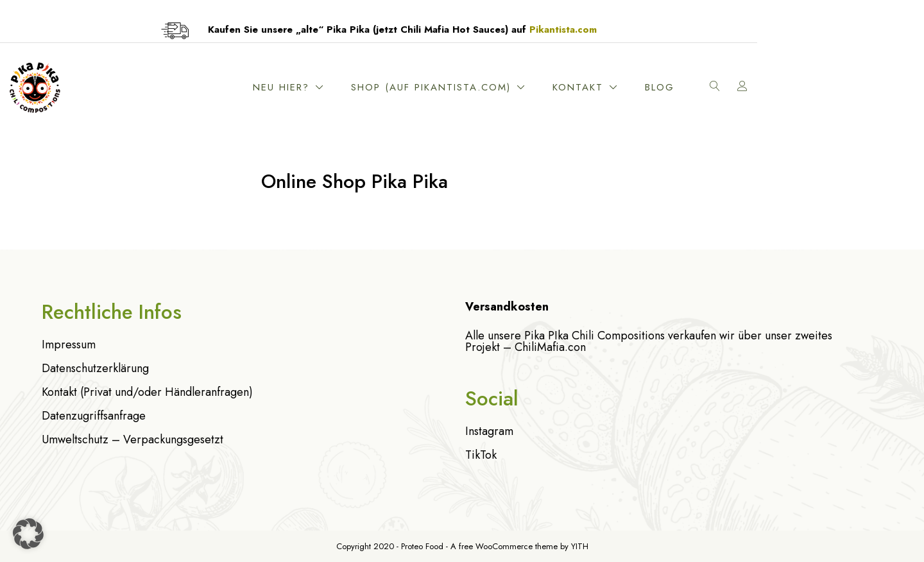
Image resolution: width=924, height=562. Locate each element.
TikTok (481, 455)
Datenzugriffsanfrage (94, 416)
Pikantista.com (646, 30)
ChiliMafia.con (550, 347)
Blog (787, 87)
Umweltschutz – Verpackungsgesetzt (133, 439)
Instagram (489, 431)
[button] (28, 534)
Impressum (69, 345)
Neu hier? (409, 87)
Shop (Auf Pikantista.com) (559, 87)
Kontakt (706, 87)
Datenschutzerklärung (95, 368)
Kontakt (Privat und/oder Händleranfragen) (147, 392)
